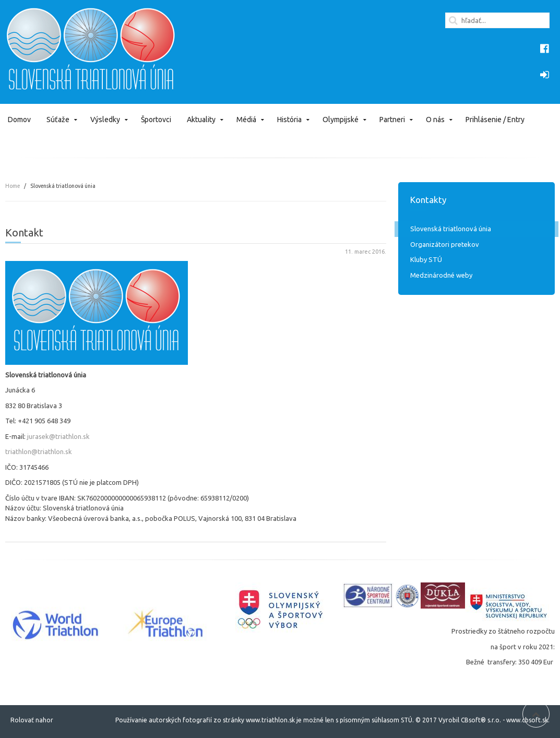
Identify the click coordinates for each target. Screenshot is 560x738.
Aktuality (201, 120)
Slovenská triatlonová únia (451, 229)
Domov (19, 120)
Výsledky (105, 120)
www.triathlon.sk (270, 720)
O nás (435, 120)
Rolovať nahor (32, 720)
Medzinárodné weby (441, 275)
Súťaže (58, 120)
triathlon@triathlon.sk (39, 451)
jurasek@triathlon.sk (58, 436)
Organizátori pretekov (445, 244)
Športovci (156, 120)
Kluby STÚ (426, 259)
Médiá (246, 120)
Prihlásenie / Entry (495, 120)
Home (13, 186)
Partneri (392, 120)
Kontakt (24, 233)
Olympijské (341, 120)
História (289, 120)
